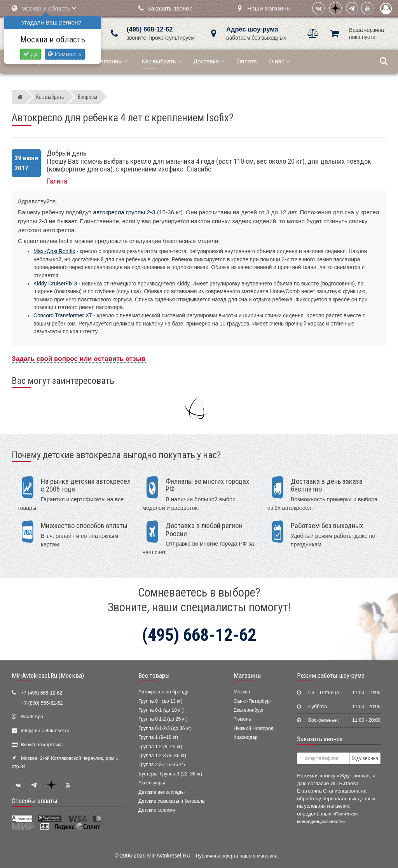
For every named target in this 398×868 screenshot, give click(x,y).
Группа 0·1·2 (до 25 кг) (163, 719)
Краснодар (246, 737)
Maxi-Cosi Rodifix (54, 251)
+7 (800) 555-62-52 (42, 703)
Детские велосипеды (161, 792)
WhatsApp (32, 717)
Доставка (209, 61)
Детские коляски (157, 810)
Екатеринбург (249, 710)
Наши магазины (269, 8)
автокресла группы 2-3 (124, 212)
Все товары (154, 675)
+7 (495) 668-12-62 (42, 693)
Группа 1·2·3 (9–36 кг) (162, 756)
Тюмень (242, 719)
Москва (242, 692)
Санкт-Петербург (252, 701)
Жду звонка (365, 758)
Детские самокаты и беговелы (172, 801)
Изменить (65, 54)
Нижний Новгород (253, 728)
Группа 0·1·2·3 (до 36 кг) (165, 728)
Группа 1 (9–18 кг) (158, 737)
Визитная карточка (42, 745)
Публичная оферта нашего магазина (237, 856)
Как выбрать (162, 61)
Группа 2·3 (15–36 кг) (161, 765)
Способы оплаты (35, 801)
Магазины (112, 61)
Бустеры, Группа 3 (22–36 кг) (170, 774)
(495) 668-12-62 (150, 29)
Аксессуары (152, 783)
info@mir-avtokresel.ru (45, 731)
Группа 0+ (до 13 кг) (160, 701)
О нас (279, 61)
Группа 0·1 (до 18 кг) (161, 710)
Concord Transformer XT (63, 316)
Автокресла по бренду (163, 692)
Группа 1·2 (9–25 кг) (160, 747)
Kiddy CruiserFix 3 (55, 284)
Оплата (247, 61)
